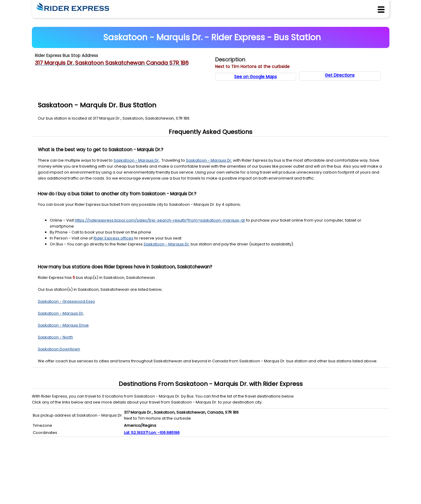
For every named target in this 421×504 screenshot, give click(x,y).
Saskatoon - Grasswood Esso (66, 301)
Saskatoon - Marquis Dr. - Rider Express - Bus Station (212, 37)
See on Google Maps (255, 77)
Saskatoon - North (55, 337)
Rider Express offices (114, 238)
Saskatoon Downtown (59, 349)
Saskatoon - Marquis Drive (63, 325)
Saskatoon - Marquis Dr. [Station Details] (137, 160)
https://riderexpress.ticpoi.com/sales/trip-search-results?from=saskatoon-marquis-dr (160, 220)
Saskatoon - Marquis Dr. (61, 313)
